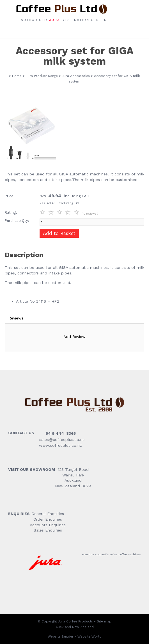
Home (17, 76)
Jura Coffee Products (75, 621)
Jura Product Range (42, 76)
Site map (104, 621)
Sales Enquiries (48, 530)
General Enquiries (48, 514)
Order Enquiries (48, 519)
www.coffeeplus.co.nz (60, 445)
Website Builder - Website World (75, 636)
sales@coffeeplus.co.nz (62, 439)
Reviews (16, 318)
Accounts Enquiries (48, 525)
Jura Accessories (76, 76)
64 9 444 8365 (61, 433)
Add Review (74, 337)
